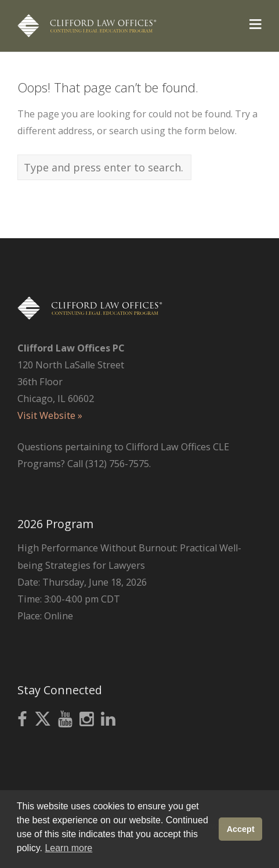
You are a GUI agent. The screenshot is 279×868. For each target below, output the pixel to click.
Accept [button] (241, 829)
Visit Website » (50, 415)
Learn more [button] (68, 848)
